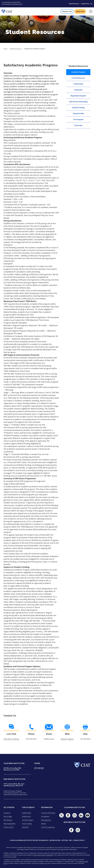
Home (6, 49)
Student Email (26, 816)
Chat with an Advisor (11, 739)
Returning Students (10, 824)
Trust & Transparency (48, 827)
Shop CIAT (25, 827)
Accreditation (45, 816)
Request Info (67, 11)
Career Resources (78, 78)
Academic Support (78, 72)
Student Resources (74, 4)
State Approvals (46, 820)
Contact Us (7, 813)
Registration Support (78, 96)
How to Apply (8, 816)
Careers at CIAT (9, 827)
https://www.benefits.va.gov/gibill (43, 855)
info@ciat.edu (55, 840)
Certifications (78, 84)
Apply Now (80, 11)
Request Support (67, 739)
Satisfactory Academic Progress (35, 49)
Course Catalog (27, 824)
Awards (44, 824)
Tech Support (78, 119)
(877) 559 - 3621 (67, 840)
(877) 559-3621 (39, 768)
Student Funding (78, 108)
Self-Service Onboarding (78, 102)
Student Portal (85, 4)
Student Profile (78, 114)
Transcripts (78, 125)
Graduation (78, 90)
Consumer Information (48, 813)
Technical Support (28, 820)
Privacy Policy (79, 840)
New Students (8, 820)
